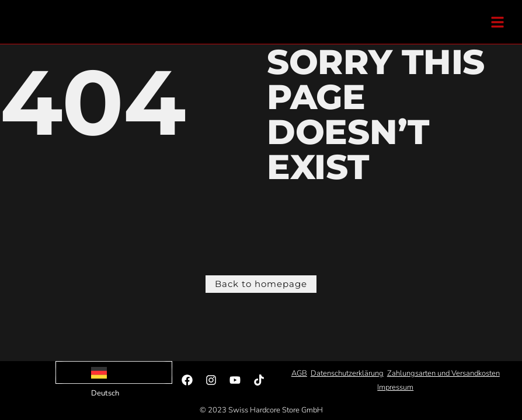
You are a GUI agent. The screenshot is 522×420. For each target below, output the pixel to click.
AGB (299, 373)
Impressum (395, 387)
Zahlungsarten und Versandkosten (443, 373)
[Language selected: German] (114, 372)
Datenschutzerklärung (347, 373)
